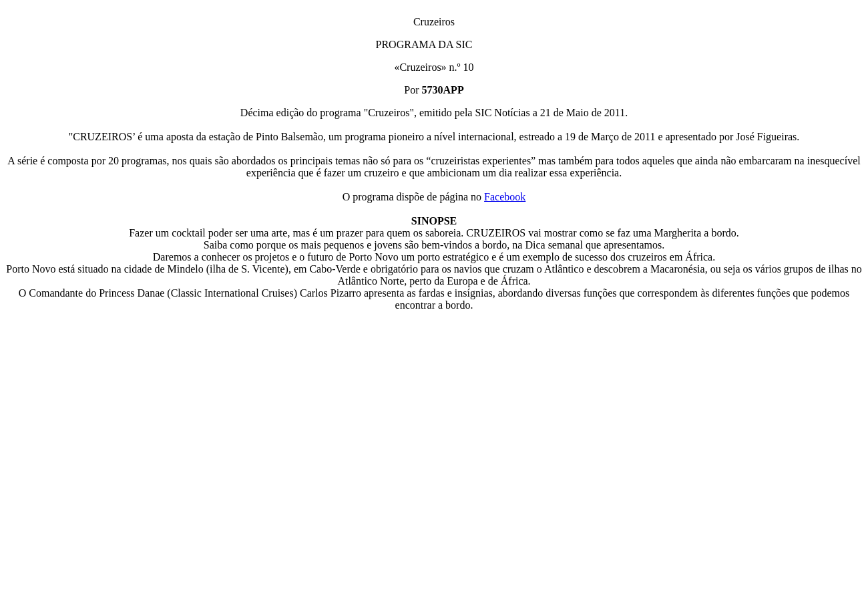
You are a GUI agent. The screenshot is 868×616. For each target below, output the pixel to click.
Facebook (505, 197)
